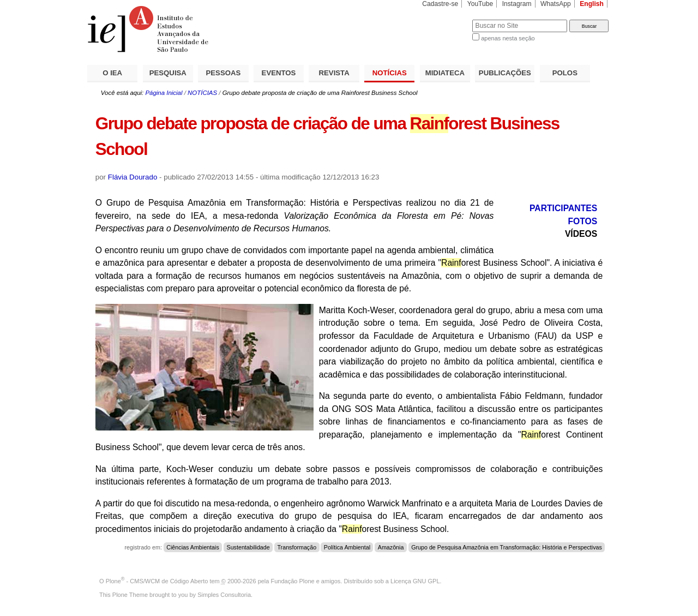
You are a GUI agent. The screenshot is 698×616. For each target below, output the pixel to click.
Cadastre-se (440, 4)
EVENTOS (279, 73)
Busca (446, 19)
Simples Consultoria (224, 595)
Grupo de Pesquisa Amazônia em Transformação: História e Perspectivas (507, 547)
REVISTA (334, 73)
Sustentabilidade (248, 547)
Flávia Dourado (133, 177)
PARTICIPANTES (563, 208)
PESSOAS (224, 73)
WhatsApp (556, 4)
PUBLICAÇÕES (505, 73)
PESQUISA (168, 73)
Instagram (517, 4)
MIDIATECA (445, 73)
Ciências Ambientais (193, 547)
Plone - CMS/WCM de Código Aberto (157, 581)
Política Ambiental (347, 547)
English (592, 4)
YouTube (480, 4)
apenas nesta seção (508, 38)
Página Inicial (164, 93)
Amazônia (391, 547)
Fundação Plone (293, 581)
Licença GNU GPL (415, 581)
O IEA (112, 73)
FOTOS (582, 221)
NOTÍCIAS (390, 73)
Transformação (297, 547)
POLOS (565, 73)
